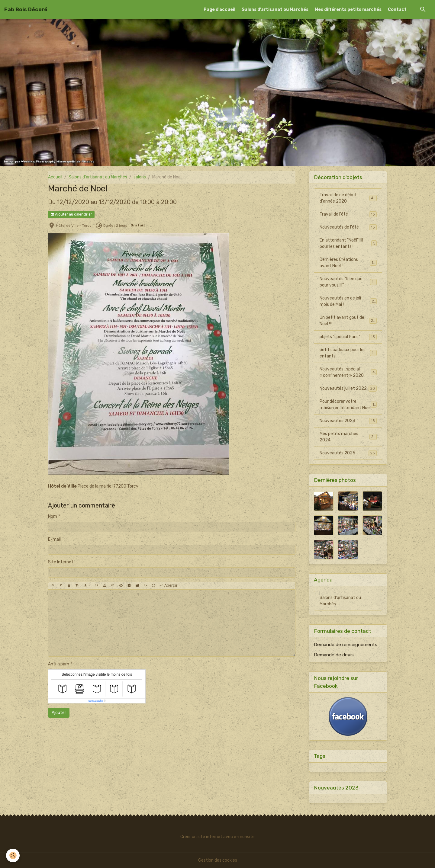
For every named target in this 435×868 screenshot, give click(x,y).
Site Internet (61, 562)
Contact (397, 10)
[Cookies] (13, 855)
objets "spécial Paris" (348, 337)
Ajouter (59, 713)
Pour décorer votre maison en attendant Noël (348, 405)
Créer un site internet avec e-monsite (217, 837)
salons (140, 177)
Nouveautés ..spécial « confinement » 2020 (348, 372)
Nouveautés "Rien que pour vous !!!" (348, 282)
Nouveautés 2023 (348, 421)
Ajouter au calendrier (71, 215)
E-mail (54, 539)
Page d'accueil (219, 10)
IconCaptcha (96, 701)
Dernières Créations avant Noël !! (348, 263)
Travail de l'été (348, 214)
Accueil (55, 177)
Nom (53, 516)
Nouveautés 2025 (348, 453)
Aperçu (168, 586)
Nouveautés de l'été (348, 227)
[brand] (26, 9)
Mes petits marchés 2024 (348, 437)
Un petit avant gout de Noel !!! (348, 321)
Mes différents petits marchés (348, 10)
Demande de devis (334, 655)
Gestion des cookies (218, 860)
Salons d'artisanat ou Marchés (275, 10)
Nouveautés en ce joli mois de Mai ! (348, 301)
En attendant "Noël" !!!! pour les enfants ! (348, 243)
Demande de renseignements (346, 645)
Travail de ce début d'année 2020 (348, 198)
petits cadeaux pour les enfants (348, 353)
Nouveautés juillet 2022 (348, 389)
